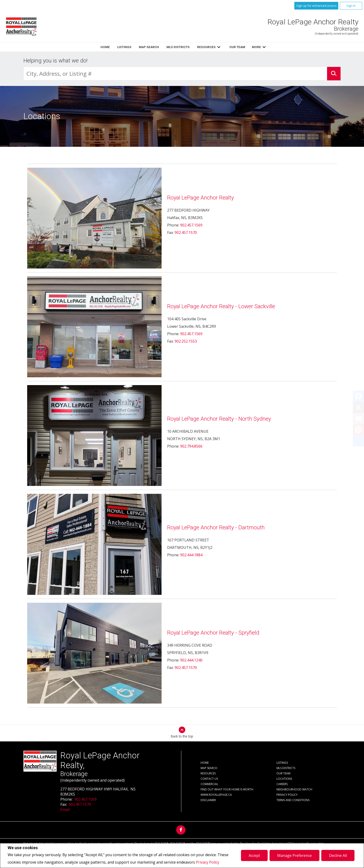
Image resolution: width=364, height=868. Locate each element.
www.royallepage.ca (216, 795)
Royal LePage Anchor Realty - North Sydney (219, 419)
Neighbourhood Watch (294, 789)
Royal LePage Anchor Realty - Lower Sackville (221, 306)
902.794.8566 (191, 446)
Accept (254, 855)
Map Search (149, 47)
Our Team (237, 47)
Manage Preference (294, 855)
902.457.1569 (191, 225)
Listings (124, 47)
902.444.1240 (191, 660)
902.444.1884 (191, 555)
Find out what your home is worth (227, 789)
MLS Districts (178, 47)
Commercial (209, 784)
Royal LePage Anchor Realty (200, 198)
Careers (282, 784)
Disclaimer (208, 800)
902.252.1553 (186, 341)
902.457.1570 (186, 233)
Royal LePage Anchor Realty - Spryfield (213, 633)
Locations (284, 779)
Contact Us (209, 779)
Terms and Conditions (293, 800)
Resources (206, 47)
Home (105, 47)
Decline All (338, 855)
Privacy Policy (208, 862)
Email (65, 809)
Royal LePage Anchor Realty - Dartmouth (216, 527)
